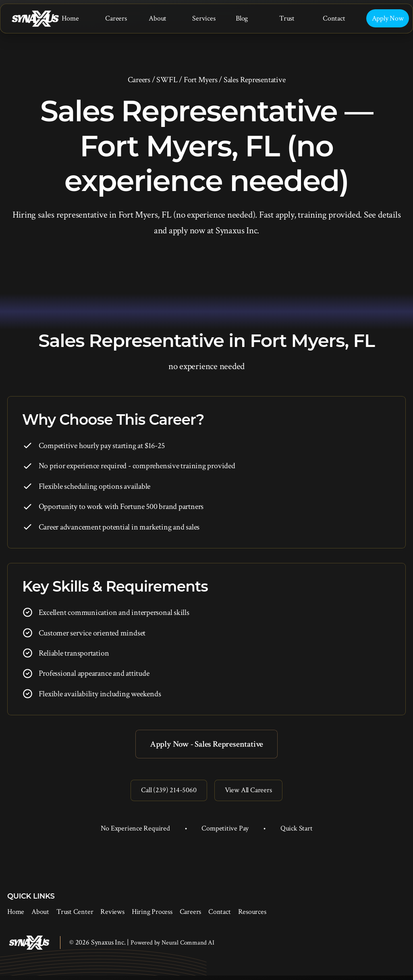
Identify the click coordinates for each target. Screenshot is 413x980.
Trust (287, 18)
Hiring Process (152, 916)
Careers (116, 18)
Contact (334, 18)
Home (70, 18)
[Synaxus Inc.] (35, 19)
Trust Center (75, 916)
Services (204, 18)
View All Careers (250, 793)
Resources (252, 916)
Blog (242, 18)
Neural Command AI (188, 947)
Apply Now (388, 18)
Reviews (112, 916)
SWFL (167, 80)
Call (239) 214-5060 (166, 793)
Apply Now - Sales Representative (207, 744)
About (158, 18)
